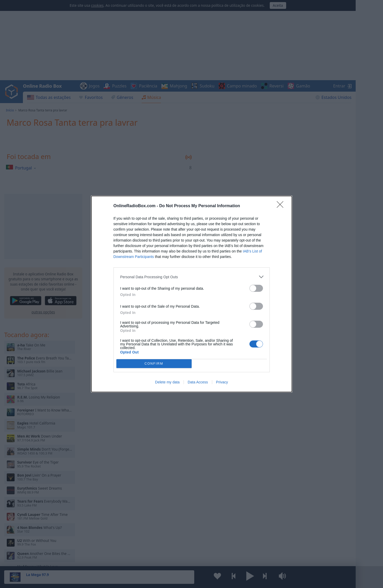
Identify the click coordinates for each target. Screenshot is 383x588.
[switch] (256, 288)
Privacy (222, 382)
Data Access (198, 382)
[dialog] (192, 294)
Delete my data (167, 382)
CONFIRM (154, 364)
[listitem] (192, 277)
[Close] (282, 206)
